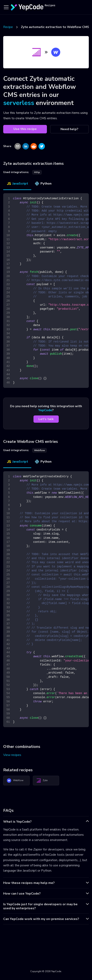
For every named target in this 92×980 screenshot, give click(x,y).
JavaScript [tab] (17, 184)
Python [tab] (43, 184)
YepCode (45, 410)
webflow (39, 450)
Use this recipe (25, 129)
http (37, 172)
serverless (19, 103)
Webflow (15, 781)
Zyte (42, 781)
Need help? (69, 129)
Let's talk (46, 419)
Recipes (9, 27)
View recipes (12, 755)
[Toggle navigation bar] (6, 7)
